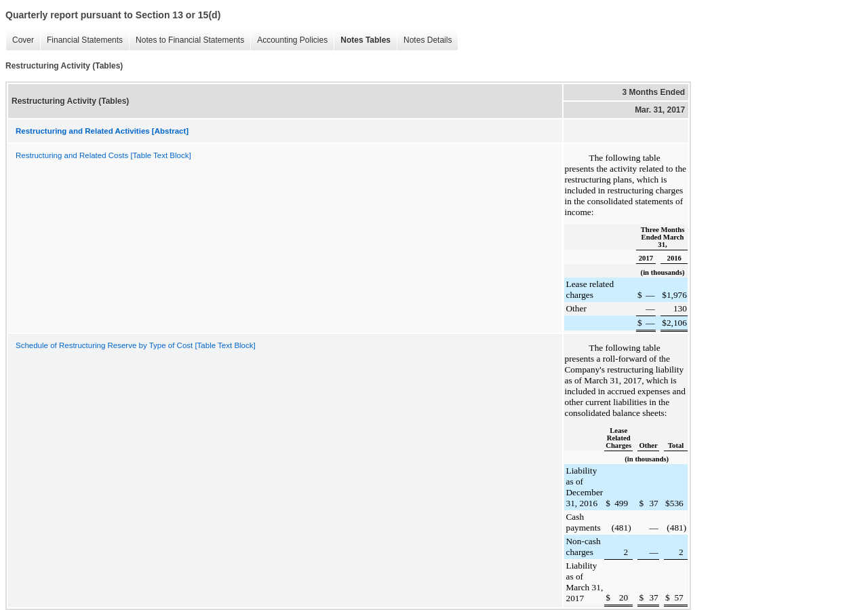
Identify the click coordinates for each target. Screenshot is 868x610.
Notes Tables (362, 40)
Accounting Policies (289, 40)
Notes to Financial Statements (186, 40)
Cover (20, 40)
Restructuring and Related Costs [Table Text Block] (103, 155)
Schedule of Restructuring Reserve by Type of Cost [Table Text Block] (136, 345)
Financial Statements (81, 40)
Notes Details (424, 40)
